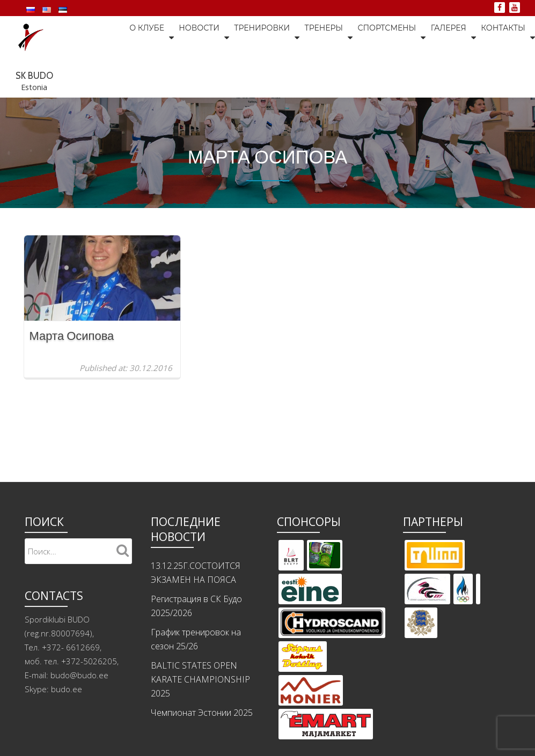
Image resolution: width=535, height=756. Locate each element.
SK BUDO (284, 31)
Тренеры (261, 76)
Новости (134, 76)
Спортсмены (325, 76)
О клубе (81, 76)
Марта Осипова (72, 388)
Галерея (389, 76)
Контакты (444, 76)
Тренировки (199, 76)
